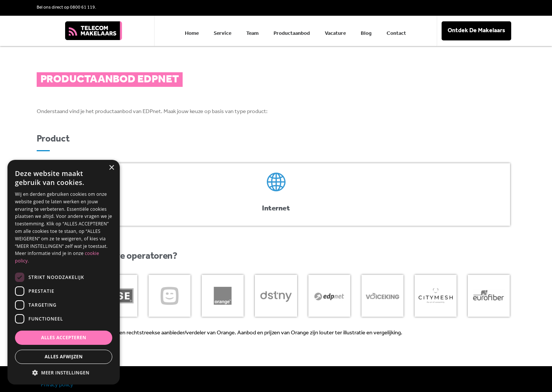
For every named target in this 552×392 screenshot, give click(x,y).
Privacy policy (57, 385)
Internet (276, 209)
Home (192, 34)
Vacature (335, 34)
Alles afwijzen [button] (64, 357)
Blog (366, 34)
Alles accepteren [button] (64, 338)
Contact (396, 34)
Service (222, 34)
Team (252, 34)
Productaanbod (292, 34)
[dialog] (64, 272)
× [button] (111, 168)
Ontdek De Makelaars (476, 31)
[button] (64, 373)
